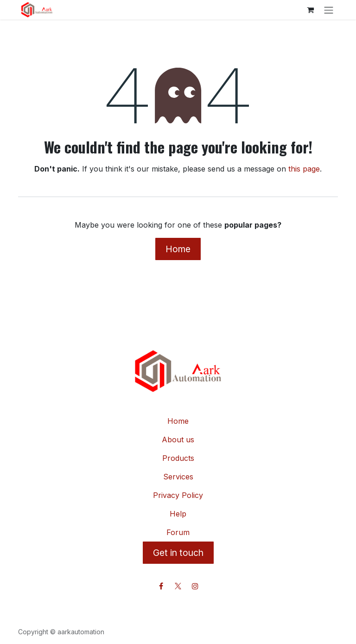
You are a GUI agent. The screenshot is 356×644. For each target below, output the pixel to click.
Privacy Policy (178, 495)
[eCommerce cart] (310, 10)
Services (178, 477)
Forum (178, 532)
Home (178, 249)
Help (178, 514)
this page (304, 169)
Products (178, 458)
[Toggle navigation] (329, 10)
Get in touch (178, 553)
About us (178, 440)
